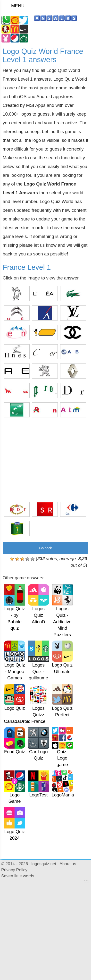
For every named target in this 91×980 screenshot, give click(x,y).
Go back (45, 548)
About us (68, 864)
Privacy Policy (14, 870)
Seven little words (18, 876)
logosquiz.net (44, 864)
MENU (15, 6)
